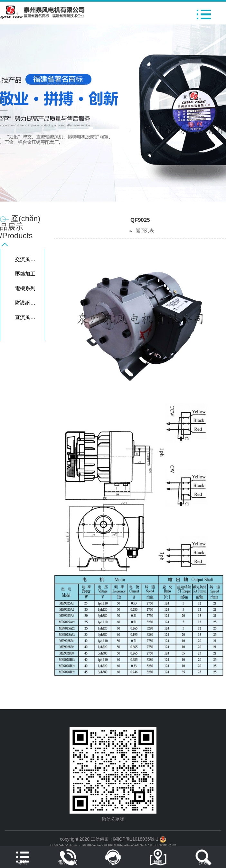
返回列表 (141, 231)
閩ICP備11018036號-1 (136, 839)
